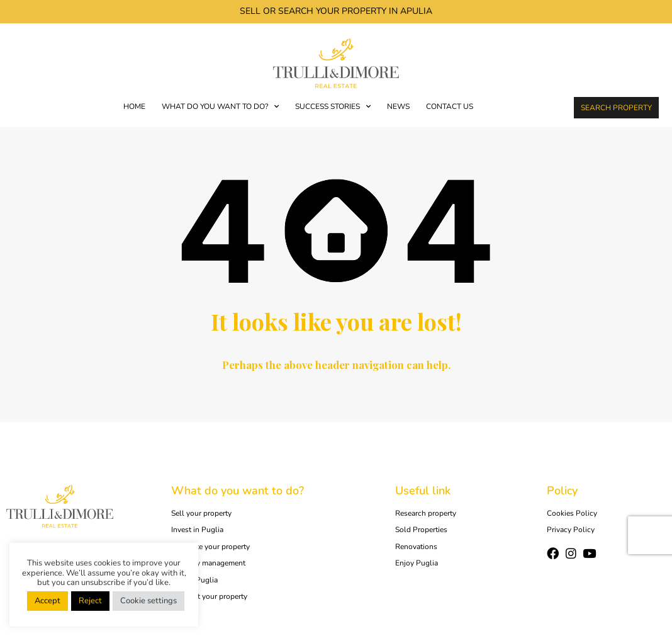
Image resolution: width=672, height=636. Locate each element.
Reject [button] (90, 601)
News (398, 106)
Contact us (450, 106)
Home (134, 106)
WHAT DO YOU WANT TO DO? (220, 106)
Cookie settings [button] (148, 601)
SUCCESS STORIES (333, 106)
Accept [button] (48, 601)
